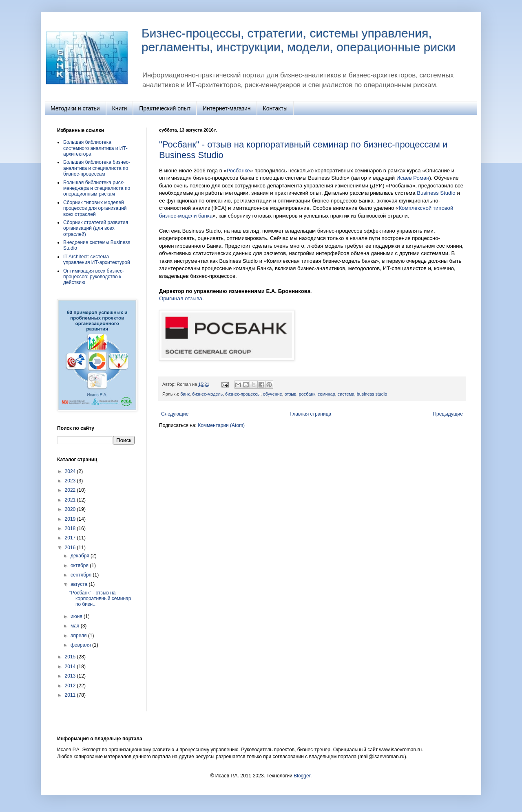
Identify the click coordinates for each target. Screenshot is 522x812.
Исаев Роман (413, 178)
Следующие (175, 414)
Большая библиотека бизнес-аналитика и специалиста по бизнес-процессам (97, 168)
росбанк (307, 394)
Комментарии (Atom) (221, 425)
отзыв (291, 394)
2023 (71, 481)
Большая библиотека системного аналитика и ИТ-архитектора (95, 148)
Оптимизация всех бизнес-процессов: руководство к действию (94, 277)
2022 (71, 490)
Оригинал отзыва (181, 298)
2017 (71, 538)
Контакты (275, 108)
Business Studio (436, 193)
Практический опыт (165, 108)
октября (80, 566)
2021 (71, 500)
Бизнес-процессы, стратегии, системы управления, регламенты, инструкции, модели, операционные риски (299, 40)
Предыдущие (448, 414)
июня (77, 616)
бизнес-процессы (243, 394)
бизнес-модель (207, 394)
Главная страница (311, 414)
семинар (326, 394)
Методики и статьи (75, 108)
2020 (71, 509)
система (346, 394)
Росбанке (238, 171)
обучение (273, 394)
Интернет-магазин (227, 108)
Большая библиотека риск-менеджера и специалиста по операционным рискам (97, 188)
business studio (372, 394)
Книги (120, 108)
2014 (71, 667)
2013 (71, 676)
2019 (71, 519)
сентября (82, 575)
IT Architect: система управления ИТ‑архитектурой (97, 260)
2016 (71, 548)
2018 (71, 528)
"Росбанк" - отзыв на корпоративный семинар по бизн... (100, 599)
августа (80, 584)
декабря (81, 556)
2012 (71, 686)
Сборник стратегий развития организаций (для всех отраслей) (96, 228)
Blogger (302, 776)
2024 (71, 471)
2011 (71, 695)
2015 (71, 657)
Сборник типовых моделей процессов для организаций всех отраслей (95, 208)
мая (76, 626)
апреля (79, 636)
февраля (81, 645)
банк (185, 394)
